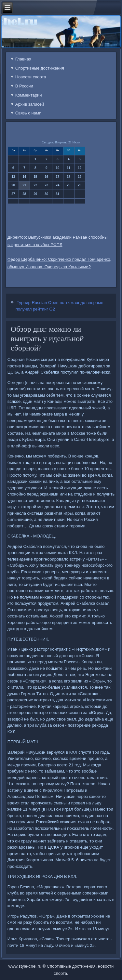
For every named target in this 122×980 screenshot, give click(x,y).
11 (68, 168)
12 (80, 168)
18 (68, 177)
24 (57, 185)
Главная (23, 59)
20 (13, 185)
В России (24, 86)
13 (13, 177)
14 (24, 177)
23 (46, 185)
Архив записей (30, 104)
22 (35, 185)
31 (57, 194)
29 (35, 194)
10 (57, 168)
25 (68, 185)
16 (46, 177)
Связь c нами (28, 113)
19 (80, 177)
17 (57, 177)
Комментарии (29, 95)
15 (35, 177)
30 (46, 194)
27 (13, 194)
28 (24, 194)
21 (24, 185)
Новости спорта (31, 77)
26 (80, 185)
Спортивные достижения (40, 68)
